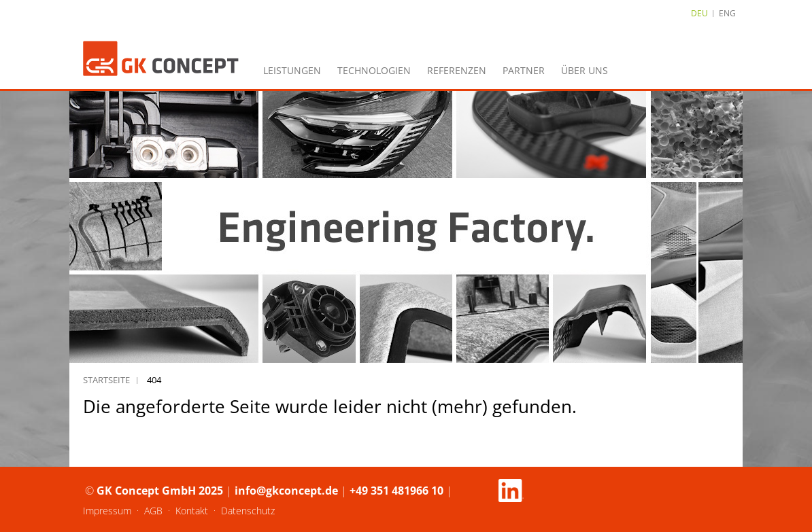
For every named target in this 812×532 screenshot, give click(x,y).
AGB (153, 511)
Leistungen (292, 70)
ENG (727, 13)
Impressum (107, 511)
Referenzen (457, 70)
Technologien (374, 70)
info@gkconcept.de (286, 491)
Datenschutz (248, 511)
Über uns (585, 70)
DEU (699, 13)
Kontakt (192, 511)
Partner (524, 70)
